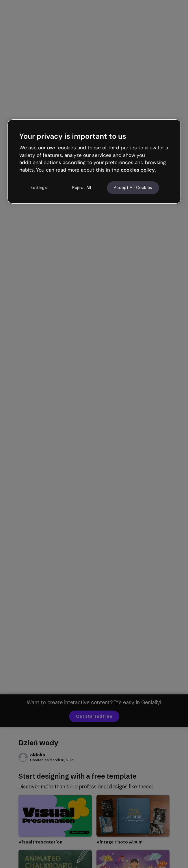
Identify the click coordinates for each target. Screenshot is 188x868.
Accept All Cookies (133, 187)
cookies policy (138, 170)
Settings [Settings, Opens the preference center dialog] (39, 187)
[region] (94, 161)
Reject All (82, 187)
